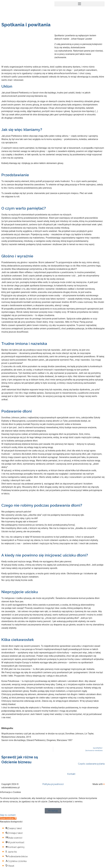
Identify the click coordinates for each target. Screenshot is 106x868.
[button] (79, 4)
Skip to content (8, 815)
